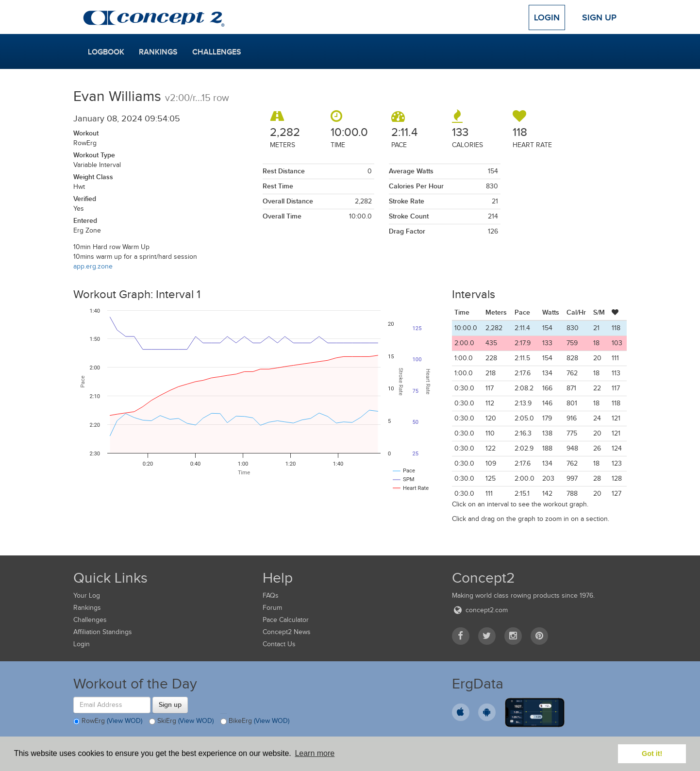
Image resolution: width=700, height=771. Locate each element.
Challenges (217, 52)
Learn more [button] (315, 753)
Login (547, 17)
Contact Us (279, 644)
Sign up (170, 704)
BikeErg (255, 721)
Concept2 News (287, 632)
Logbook (106, 52)
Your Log (87, 595)
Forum (272, 608)
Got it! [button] (652, 754)
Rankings (158, 52)
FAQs (271, 595)
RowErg (108, 721)
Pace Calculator (286, 620)
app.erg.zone (93, 266)
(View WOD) (125, 721)
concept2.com (480, 610)
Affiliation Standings (103, 632)
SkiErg (181, 721)
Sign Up (599, 17)
